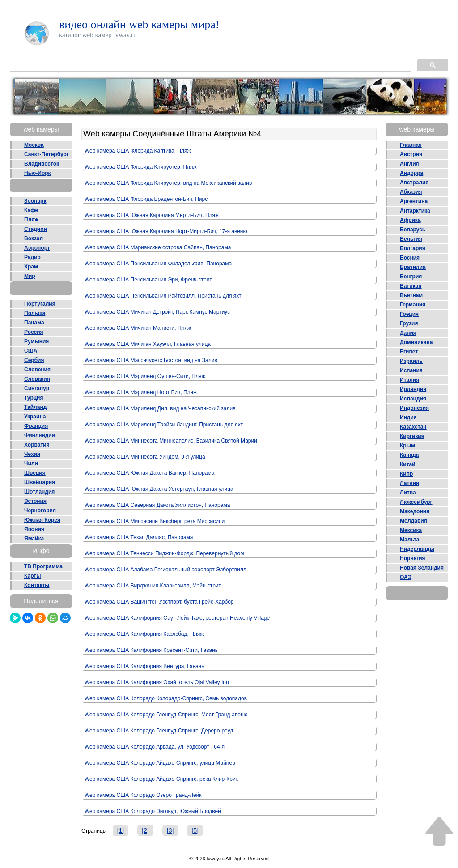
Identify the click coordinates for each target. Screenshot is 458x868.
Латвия (409, 483)
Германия (413, 305)
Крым (407, 446)
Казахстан (413, 427)
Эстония (35, 501)
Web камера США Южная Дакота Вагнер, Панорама (149, 473)
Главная (411, 145)
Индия (408, 417)
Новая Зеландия (422, 568)
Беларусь (413, 230)
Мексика (411, 530)
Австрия (411, 154)
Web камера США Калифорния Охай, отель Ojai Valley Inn (157, 682)
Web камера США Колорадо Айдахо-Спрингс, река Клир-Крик (161, 779)
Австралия (414, 183)
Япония (34, 529)
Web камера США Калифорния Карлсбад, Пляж (144, 634)
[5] (195, 830)
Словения (37, 370)
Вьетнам (411, 295)
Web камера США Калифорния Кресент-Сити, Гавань (151, 650)
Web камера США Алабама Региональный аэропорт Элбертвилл (165, 570)
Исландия (413, 399)
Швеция (35, 473)
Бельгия (411, 239)
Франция (36, 426)
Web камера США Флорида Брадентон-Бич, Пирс (146, 199)
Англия (409, 164)
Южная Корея (42, 520)
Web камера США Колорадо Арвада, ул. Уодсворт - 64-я (155, 747)
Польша (35, 313)
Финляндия (40, 435)
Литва (408, 493)
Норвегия (413, 558)
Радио (32, 257)
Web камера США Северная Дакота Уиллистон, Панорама (157, 505)
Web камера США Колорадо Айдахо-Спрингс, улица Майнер (160, 763)
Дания (408, 333)
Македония (415, 511)
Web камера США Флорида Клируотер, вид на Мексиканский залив (168, 183)
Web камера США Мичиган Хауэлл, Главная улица (148, 344)
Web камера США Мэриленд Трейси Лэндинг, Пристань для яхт (164, 425)
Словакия (37, 379)
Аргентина (414, 201)
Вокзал (34, 238)
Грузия (409, 323)
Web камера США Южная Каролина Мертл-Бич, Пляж (152, 215)
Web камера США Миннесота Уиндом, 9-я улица (145, 457)
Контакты (37, 585)
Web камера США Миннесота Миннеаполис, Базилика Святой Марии (171, 441)
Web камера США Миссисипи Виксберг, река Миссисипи (155, 521)
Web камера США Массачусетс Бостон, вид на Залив (151, 360)
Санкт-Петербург (47, 154)
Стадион (36, 229)
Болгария (413, 248)
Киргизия (412, 436)
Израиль (411, 361)
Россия (34, 332)
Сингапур (37, 388)
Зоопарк (35, 201)
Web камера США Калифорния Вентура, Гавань (144, 666)
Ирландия (413, 389)
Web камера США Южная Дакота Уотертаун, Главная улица (159, 489)
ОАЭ (406, 577)
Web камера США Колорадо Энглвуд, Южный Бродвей (153, 811)
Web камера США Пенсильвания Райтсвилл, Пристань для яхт (163, 296)
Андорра (411, 173)
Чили (31, 464)
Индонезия (414, 408)
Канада (409, 455)
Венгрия (411, 277)
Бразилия (413, 267)
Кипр (406, 474)
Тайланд (35, 407)
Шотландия (39, 492)
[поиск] (210, 65)
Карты (32, 576)
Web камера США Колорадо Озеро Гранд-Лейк (143, 795)
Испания (411, 370)
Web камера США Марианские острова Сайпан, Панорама (158, 247)
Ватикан (411, 286)
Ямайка (34, 539)
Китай (408, 464)
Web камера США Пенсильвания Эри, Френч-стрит (148, 280)
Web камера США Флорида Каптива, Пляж (138, 151)
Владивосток (42, 164)
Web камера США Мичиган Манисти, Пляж (138, 328)
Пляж (31, 220)
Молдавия (413, 521)
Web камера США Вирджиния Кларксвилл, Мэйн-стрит (153, 586)
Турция (34, 398)
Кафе (31, 210)
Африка (410, 220)
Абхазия (411, 192)
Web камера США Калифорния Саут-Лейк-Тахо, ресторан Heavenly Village (177, 618)
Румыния (36, 341)
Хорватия (37, 445)
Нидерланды (417, 549)
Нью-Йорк (38, 173)
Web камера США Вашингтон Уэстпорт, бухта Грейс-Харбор (159, 602)
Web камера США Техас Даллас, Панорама (139, 537)
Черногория (40, 511)
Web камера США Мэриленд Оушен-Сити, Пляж (145, 376)
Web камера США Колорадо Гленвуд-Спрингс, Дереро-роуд (159, 731)
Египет (409, 352)
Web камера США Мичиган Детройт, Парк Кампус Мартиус (157, 312)
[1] (121, 830)
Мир (30, 276)
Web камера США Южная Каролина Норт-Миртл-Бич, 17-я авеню (166, 231)
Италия (409, 380)
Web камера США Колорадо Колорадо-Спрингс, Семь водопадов (166, 698)
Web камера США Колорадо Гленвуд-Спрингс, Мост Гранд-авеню (166, 715)
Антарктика (415, 211)
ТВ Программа (43, 566)
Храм (31, 267)
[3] (170, 830)
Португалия (40, 304)
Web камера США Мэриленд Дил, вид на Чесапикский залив (160, 408)
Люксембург (416, 502)
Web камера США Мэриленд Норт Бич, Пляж (141, 392)
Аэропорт (37, 248)
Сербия (34, 360)
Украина (35, 417)
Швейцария (40, 482)
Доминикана (416, 342)
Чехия (32, 454)
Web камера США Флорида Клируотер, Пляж (141, 167)
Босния (410, 258)
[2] (145, 830)
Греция (409, 314)
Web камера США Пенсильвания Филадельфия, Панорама (158, 264)
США (31, 351)
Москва (34, 145)
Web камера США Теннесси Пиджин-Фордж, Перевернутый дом (164, 553)
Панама (34, 323)
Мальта (409, 540)
